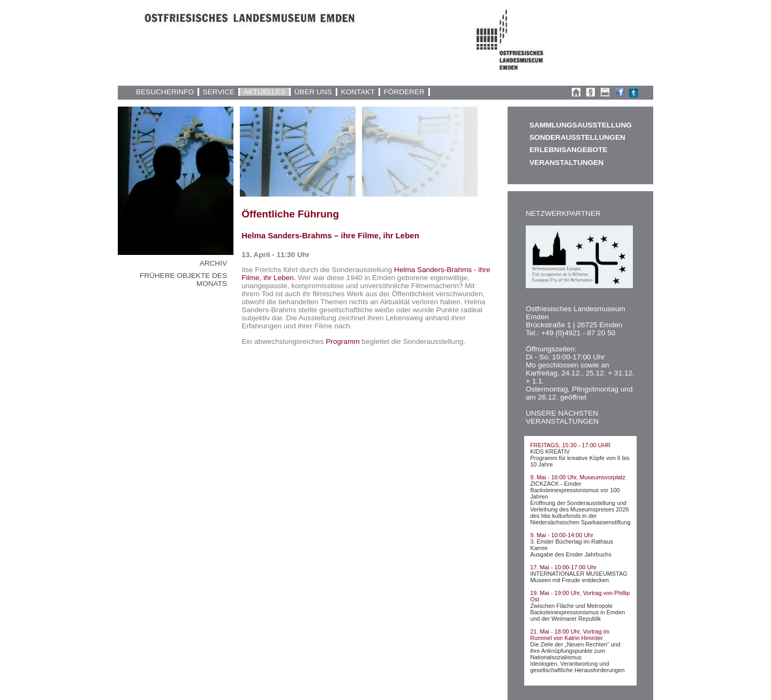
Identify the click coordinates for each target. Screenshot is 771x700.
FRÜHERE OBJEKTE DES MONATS (183, 280)
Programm (342, 341)
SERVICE (219, 92)
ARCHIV (213, 263)
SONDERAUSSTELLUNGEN (577, 137)
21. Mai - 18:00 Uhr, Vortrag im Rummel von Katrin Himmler (570, 635)
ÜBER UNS (313, 92)
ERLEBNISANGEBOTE (569, 150)
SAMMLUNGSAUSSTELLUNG (580, 125)
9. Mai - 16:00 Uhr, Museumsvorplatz (578, 477)
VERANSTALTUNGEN (566, 163)
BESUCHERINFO (165, 92)
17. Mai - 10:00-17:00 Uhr (563, 567)
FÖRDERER (404, 92)
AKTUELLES (265, 92)
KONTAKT (358, 92)
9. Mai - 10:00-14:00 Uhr (562, 535)
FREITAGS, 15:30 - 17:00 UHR (570, 445)
